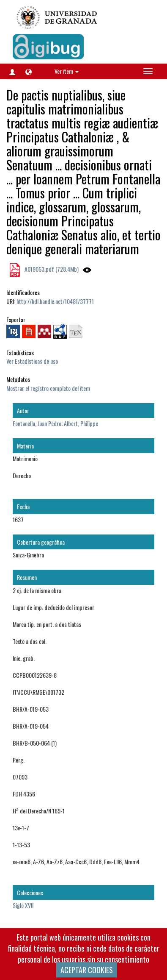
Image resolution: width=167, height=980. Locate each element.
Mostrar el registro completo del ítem (48, 388)
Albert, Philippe (81, 423)
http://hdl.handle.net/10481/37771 (55, 301)
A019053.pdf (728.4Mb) (51, 269)
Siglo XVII (23, 905)
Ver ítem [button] (67, 71)
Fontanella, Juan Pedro (37, 423)
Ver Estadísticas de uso (32, 361)
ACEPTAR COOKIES (87, 970)
